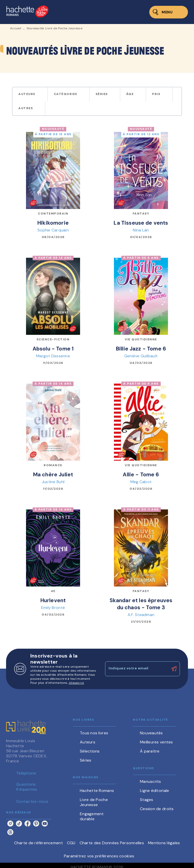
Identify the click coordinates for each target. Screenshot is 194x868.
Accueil (16, 28)
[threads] (10, 832)
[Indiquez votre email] (136, 669)
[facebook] (28, 824)
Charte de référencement (39, 843)
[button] (30, 94)
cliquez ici (76, 683)
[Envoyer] (174, 669)
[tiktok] (19, 824)
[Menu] (169, 12)
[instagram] (10, 824)
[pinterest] (36, 824)
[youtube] (45, 824)
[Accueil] (27, 12)
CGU (71, 843)
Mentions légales (164, 843)
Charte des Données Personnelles (112, 843)
